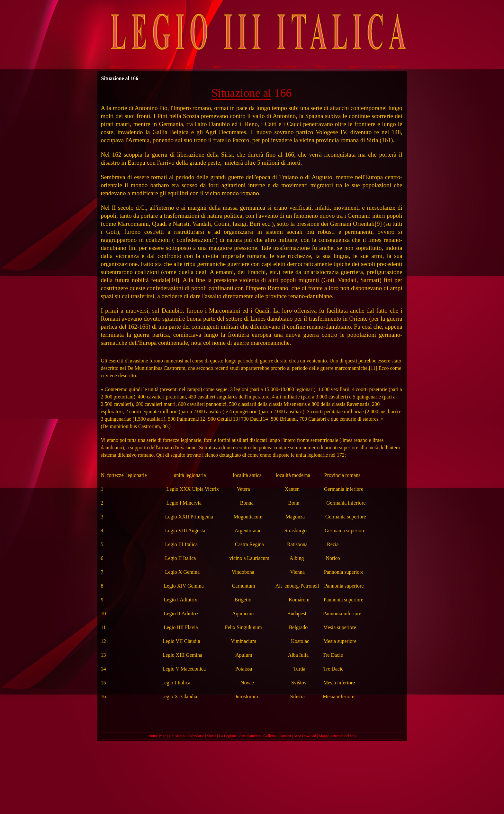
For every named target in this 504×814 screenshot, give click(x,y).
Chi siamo (177, 736)
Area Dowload (305, 736)
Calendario (196, 736)
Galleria (270, 736)
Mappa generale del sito (337, 736)
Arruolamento (250, 736)
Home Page (157, 736)
